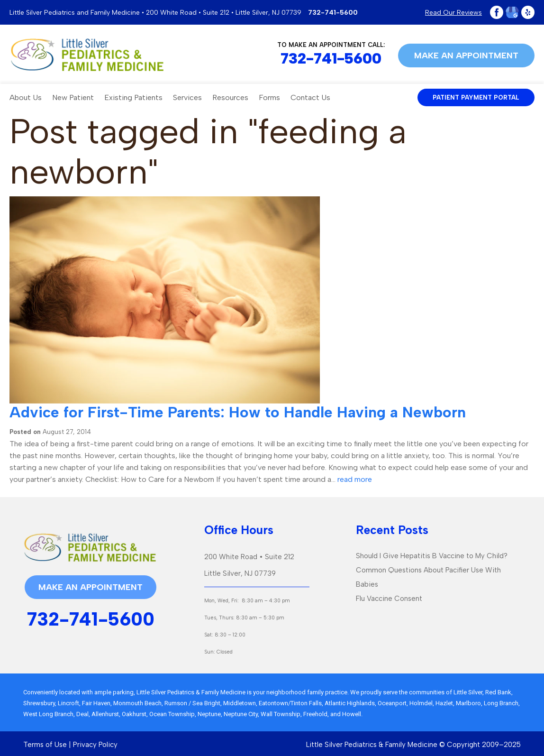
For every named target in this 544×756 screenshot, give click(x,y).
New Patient (73, 97)
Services (187, 97)
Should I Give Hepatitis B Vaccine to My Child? (432, 556)
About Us (26, 97)
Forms (269, 97)
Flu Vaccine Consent (389, 599)
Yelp (528, 12)
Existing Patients (133, 97)
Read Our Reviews (453, 13)
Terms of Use (45, 745)
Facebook (497, 12)
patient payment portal (476, 97)
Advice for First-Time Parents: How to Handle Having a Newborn (238, 412)
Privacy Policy (95, 745)
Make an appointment (466, 55)
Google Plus (512, 12)
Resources (230, 97)
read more (355, 479)
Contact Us (310, 97)
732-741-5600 (333, 13)
